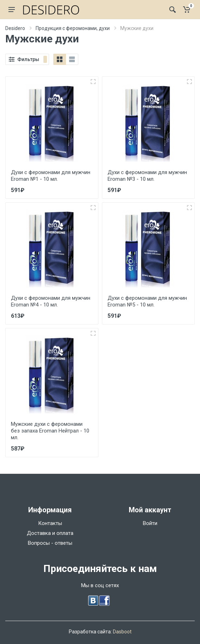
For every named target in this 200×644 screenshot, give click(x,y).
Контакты (50, 523)
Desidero (15, 28)
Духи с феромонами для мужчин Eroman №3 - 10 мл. (147, 176)
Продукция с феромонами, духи (73, 28)
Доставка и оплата (50, 533)
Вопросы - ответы (50, 543)
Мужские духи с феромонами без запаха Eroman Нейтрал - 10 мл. (50, 431)
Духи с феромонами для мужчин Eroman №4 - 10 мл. (51, 301)
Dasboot (122, 632)
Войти (150, 523)
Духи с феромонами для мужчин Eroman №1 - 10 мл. (51, 176)
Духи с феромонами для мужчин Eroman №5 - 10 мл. (147, 301)
